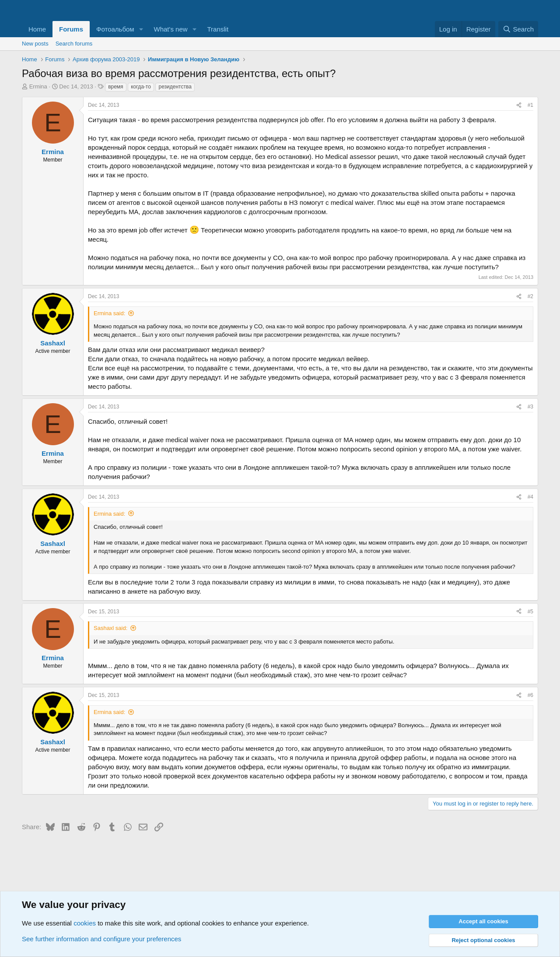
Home (37, 29)
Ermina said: (109, 313)
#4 (530, 497)
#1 (530, 105)
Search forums (74, 44)
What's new (171, 29)
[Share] (519, 105)
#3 (530, 407)
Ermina (38, 86)
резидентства (175, 87)
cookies (85, 923)
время (115, 87)
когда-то (141, 87)
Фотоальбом (115, 29)
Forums (71, 29)
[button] (141, 29)
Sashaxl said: (110, 628)
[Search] (518, 29)
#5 (530, 612)
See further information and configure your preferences (101, 939)
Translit (218, 29)
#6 (530, 695)
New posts (35, 44)
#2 (530, 296)
